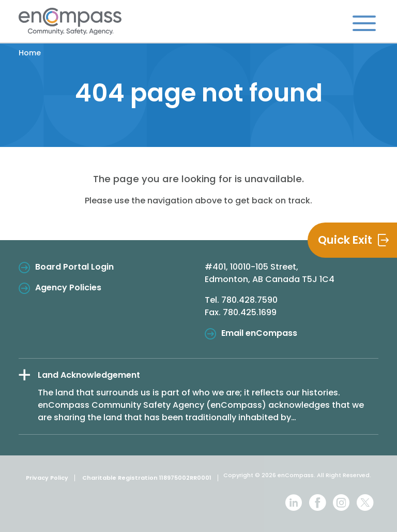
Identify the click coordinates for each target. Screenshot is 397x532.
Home (30, 53)
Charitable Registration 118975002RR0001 (147, 478)
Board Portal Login (74, 267)
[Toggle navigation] (364, 23)
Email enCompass (259, 333)
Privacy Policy (47, 478)
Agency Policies (68, 287)
